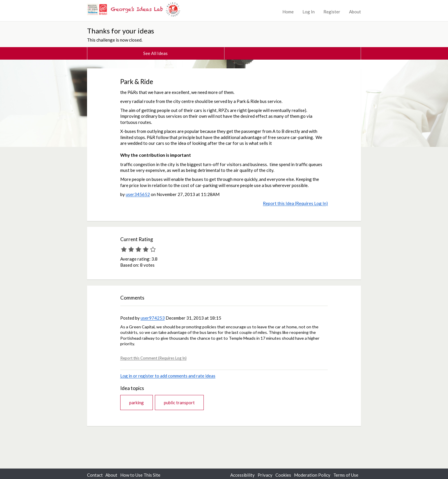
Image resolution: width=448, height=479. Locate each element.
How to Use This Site (140, 475)
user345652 (138, 194)
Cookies (283, 475)
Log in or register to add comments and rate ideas (168, 376)
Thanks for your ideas (121, 31)
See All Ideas (155, 53)
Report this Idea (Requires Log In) (295, 203)
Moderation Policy (312, 475)
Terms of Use (346, 475)
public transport (179, 403)
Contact (95, 475)
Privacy (265, 475)
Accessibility (242, 475)
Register (332, 12)
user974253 (153, 318)
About (355, 12)
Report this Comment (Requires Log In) (153, 358)
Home (288, 12)
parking (137, 403)
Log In (309, 12)
